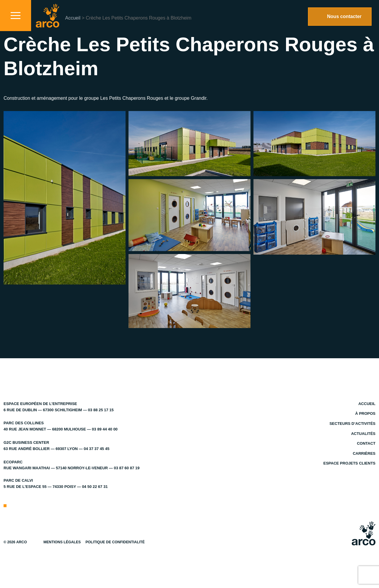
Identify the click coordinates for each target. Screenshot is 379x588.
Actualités (363, 434)
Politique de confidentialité (115, 542)
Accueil (73, 18)
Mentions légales (62, 542)
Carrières (364, 453)
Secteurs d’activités (352, 424)
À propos (365, 413)
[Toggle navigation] (16, 16)
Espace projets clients (349, 463)
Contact (366, 443)
